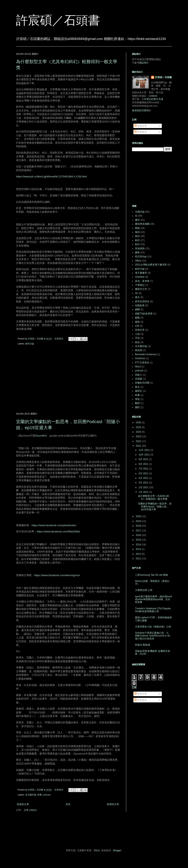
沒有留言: (59, 339)
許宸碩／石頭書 (58, 20)
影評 (137, 244)
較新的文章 (23, 804)
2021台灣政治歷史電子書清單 (151, 265)
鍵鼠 (137, 322)
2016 (139, 535)
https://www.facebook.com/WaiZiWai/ (58, 531)
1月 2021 (144, 492)
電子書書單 (141, 273)
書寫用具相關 (142, 224)
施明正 (139, 391)
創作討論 (30, 344)
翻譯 (137, 403)
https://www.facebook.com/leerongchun (57, 575)
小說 (137, 334)
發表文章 (140, 126)
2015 (139, 540)
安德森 (139, 379)
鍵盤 (137, 318)
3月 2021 (144, 483)
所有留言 (140, 132)
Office (138, 261)
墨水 (137, 297)
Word (138, 367)
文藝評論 (140, 212)
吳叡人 (139, 375)
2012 (139, 554)
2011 (139, 559)
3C (136, 293)
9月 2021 (144, 459)
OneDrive (140, 358)
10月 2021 (144, 455)
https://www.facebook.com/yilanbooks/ (54, 525)
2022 (139, 441)
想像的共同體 (142, 383)
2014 (139, 545)
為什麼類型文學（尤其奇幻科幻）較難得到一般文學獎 (154, 497)
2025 (139, 427)
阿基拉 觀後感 (142, 645)
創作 (137, 240)
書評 (137, 220)
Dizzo (97, 850)
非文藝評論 (31, 795)
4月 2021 (144, 478)
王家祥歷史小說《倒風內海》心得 (153, 627)
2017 (139, 531)
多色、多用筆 (142, 281)
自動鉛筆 (140, 305)
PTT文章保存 (142, 363)
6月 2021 (144, 473)
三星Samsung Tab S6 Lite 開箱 (151, 575)
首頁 (68, 804)
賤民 (137, 407)
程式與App (141, 257)
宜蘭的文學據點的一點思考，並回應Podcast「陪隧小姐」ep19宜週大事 (155, 507)
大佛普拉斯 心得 (144, 590)
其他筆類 (140, 249)
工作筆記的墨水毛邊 (152, 99)
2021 (139, 446)
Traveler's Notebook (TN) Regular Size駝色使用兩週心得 (153, 610)
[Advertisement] (68, 380)
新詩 (137, 236)
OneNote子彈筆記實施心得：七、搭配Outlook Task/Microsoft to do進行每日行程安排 (153, 636)
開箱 (137, 228)
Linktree (153, 96)
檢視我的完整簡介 (142, 110)
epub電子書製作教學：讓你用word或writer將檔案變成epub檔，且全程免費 (153, 599)
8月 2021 (144, 464)
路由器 (139, 350)
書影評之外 (141, 289)
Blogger (117, 850)
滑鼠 (137, 399)
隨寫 (137, 232)
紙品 (137, 342)
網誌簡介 (144, 63)
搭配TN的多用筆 (144, 314)
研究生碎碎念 (142, 301)
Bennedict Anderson (146, 354)
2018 (139, 526)
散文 (137, 387)
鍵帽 (137, 309)
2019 (139, 521)
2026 (139, 423)
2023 (139, 436)
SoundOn (41, 436)
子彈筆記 (140, 285)
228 (137, 326)
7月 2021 (144, 469)
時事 (40, 795)
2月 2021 (144, 487)
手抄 (137, 338)
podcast (47, 795)
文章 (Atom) (30, 810)
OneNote (140, 277)
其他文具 (140, 330)
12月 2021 (144, 450)
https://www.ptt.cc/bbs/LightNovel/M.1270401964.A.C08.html (51, 176)
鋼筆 (137, 253)
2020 (139, 516)
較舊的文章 (113, 804)
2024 (139, 432)
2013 (139, 549)
